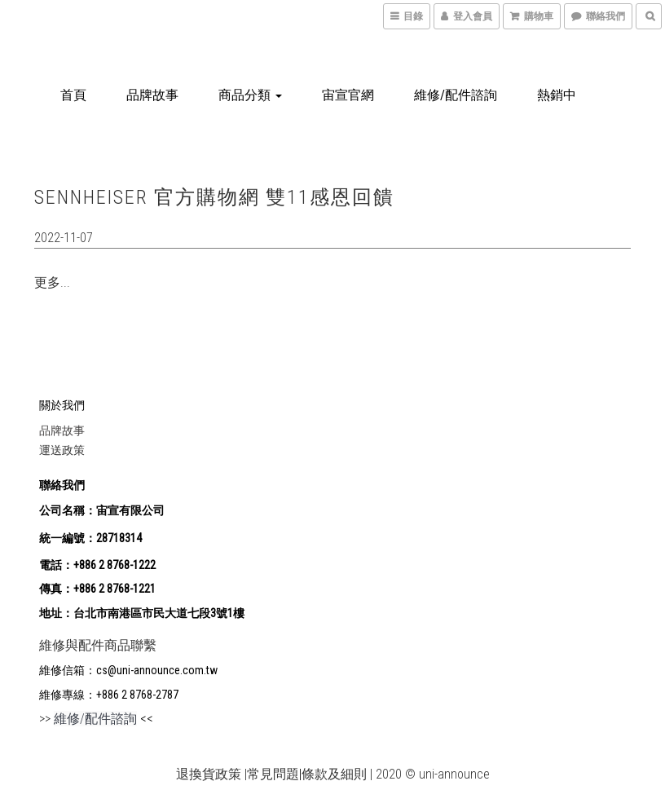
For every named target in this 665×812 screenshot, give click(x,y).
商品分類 (250, 95)
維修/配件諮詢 (456, 95)
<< (145, 719)
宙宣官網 (348, 95)
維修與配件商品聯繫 (98, 645)
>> (88, 719)
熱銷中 (557, 95)
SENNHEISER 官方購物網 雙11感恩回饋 (214, 197)
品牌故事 (152, 95)
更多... (52, 282)
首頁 (73, 95)
